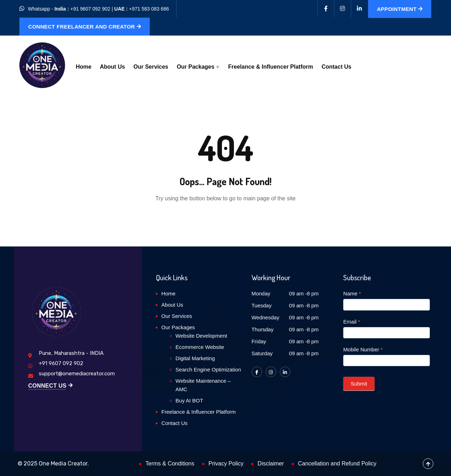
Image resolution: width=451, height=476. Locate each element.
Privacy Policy (226, 464)
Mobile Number (363, 349)
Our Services (151, 67)
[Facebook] (326, 9)
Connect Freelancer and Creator (85, 27)
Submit (359, 384)
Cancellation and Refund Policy (337, 464)
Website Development (201, 336)
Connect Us (50, 386)
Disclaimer (271, 464)
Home (84, 67)
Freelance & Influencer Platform (270, 67)
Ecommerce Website (200, 347)
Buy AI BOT (189, 400)
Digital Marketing (195, 358)
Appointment (400, 9)
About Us (112, 67)
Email (352, 322)
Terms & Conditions (170, 464)
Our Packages (198, 67)
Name (352, 293)
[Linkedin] (360, 9)
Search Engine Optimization (208, 369)
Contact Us (336, 67)
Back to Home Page (225, 220)
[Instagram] (343, 9)
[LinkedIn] (285, 372)
